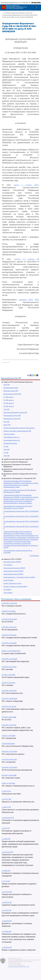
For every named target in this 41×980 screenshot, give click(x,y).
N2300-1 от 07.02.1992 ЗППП (11, 651)
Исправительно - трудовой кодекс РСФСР (19, 577)
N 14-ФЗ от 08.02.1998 (9, 717)
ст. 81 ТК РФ (6, 828)
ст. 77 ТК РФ (6, 881)
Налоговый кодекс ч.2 (12, 440)
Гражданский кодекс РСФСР (14, 568)
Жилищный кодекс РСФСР (14, 571)
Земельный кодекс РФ (12, 419)
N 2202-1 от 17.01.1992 (9, 736)
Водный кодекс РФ (11, 391)
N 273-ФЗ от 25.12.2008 (9, 659)
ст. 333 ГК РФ (6, 791)
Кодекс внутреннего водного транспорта (19, 428)
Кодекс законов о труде (12, 583)
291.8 (37, 300)
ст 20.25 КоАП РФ (8, 818)
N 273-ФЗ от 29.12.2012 (9, 627)
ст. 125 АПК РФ (7, 947)
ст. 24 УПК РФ (6, 910)
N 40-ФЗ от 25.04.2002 (9, 619)
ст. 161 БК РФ (6, 871)
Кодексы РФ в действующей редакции (18, 382)
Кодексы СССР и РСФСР (12, 559)
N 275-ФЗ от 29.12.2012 (9, 643)
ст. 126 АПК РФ (7, 921)
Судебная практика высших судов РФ (18, 459)
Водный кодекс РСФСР (12, 562)
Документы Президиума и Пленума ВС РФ (20, 478)
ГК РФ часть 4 (9, 406)
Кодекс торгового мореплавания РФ (17, 431)
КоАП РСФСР (8, 580)
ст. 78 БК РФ (6, 839)
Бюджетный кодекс (11, 388)
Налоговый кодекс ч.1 (12, 437)
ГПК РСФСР (8, 565)
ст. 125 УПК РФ (7, 902)
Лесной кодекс (9, 434)
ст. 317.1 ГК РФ (6, 799)
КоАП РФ (7, 425)
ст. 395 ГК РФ (6, 807)
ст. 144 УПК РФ (7, 892)
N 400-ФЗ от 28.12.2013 (9, 603)
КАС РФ (6, 422)
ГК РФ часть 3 (9, 403)
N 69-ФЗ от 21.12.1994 (9, 611)
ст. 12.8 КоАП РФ (7, 852)
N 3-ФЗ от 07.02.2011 (8, 683)
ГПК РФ (6, 409)
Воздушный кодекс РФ (12, 394)
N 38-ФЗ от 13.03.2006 (9, 667)
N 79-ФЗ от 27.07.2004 (9, 635)
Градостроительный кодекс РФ (15, 412)
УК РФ (6, 453)
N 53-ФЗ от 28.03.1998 (9, 775)
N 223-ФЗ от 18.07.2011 (9, 725)
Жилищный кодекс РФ (12, 415)
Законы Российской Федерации (16, 462)
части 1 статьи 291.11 (26, 185)
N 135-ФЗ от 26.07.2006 (9, 699)
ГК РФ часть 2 (9, 400)
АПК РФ (7, 385)
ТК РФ (6, 446)
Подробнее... (34, 556)
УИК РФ (6, 449)
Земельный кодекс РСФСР (13, 574)
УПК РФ (6, 456)
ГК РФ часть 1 (8, 397)
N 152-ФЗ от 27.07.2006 (9, 752)
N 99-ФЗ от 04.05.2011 (9, 707)
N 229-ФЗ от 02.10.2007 (9, 767)
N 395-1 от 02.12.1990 (8, 783)
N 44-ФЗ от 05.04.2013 (9, 759)
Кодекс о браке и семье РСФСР (15, 586)
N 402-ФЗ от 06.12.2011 (9, 691)
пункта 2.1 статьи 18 (26, 259)
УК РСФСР (7, 590)
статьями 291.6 (26, 300)
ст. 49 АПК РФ (7, 932)
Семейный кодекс (10, 443)
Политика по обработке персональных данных (19, 967)
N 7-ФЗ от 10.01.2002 (8, 675)
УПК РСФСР (8, 593)
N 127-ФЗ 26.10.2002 (8, 744)
